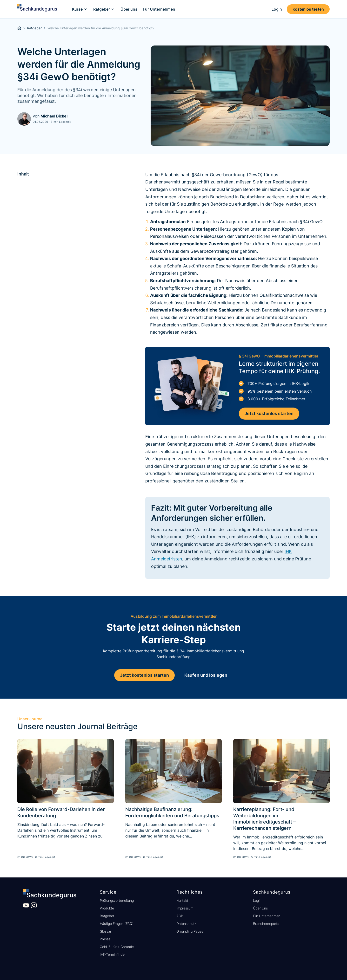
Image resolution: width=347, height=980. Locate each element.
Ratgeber (107, 916)
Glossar (106, 931)
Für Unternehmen (267, 916)
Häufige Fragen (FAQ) (117, 924)
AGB (180, 916)
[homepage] (19, 28)
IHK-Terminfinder (113, 954)
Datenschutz (186, 924)
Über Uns (260, 908)
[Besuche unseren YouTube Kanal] (26, 905)
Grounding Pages (190, 931)
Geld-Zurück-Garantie (117, 947)
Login (257, 900)
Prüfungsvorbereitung (117, 900)
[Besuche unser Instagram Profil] (34, 905)
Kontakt (182, 900)
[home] (37, 9)
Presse (105, 939)
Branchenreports (266, 924)
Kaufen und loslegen (206, 675)
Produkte (107, 908)
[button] (80, 9)
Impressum (185, 908)
